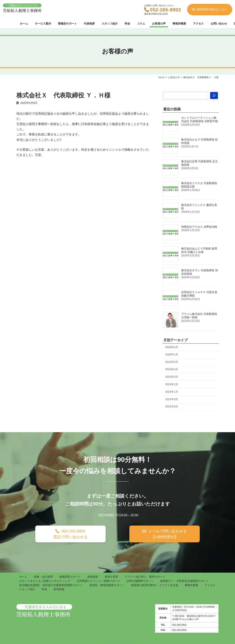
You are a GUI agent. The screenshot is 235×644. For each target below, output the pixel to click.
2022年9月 (172, 399)
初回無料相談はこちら (210, 9)
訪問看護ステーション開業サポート (99, 581)
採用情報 (59, 589)
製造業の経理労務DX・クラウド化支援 (155, 585)
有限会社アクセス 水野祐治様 (199, 227)
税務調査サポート (70, 577)
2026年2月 (172, 347)
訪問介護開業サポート (140, 581)
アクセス (210, 585)
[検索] (214, 96)
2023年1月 (172, 392)
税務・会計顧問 (43, 577)
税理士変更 (111, 577)
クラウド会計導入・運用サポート (145, 577)
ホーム (23, 577)
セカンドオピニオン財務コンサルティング (45, 581)
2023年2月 (172, 384)
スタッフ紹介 (27, 589)
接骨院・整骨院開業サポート (107, 585)
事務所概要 (191, 585)
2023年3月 (172, 377)
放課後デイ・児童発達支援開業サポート (184, 581)
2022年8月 (172, 407)
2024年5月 (172, 362)
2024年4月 (172, 369)
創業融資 (93, 577)
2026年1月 (172, 354)
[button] (70, 534)
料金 (45, 589)
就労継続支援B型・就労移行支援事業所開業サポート (51, 585)
